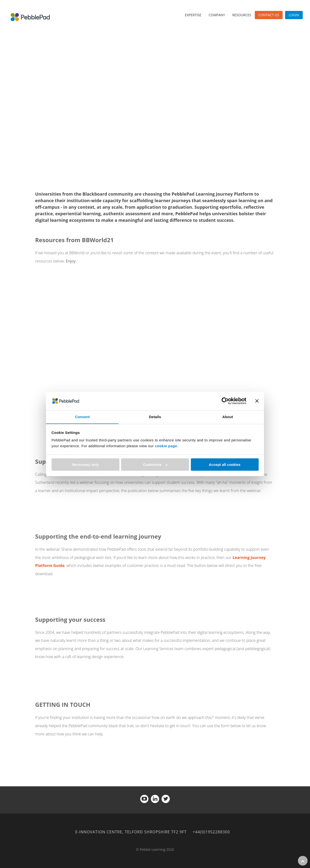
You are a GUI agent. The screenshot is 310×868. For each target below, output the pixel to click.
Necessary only (85, 465)
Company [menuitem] (217, 15)
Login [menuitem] (294, 15)
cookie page (166, 446)
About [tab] (228, 417)
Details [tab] (155, 417)
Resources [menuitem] (242, 15)
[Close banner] (257, 401)
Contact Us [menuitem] (269, 15)
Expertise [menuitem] (193, 15)
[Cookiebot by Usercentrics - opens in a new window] (225, 401)
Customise (155, 465)
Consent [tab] (82, 417)
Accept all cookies (225, 465)
